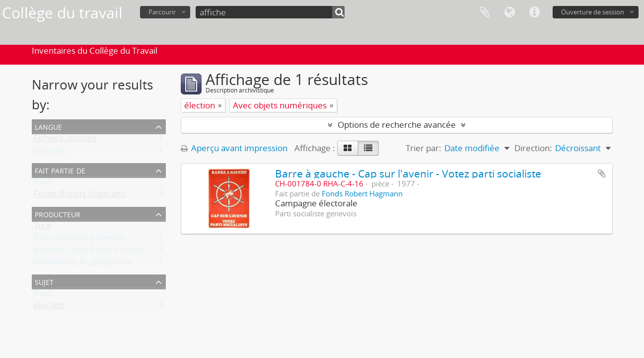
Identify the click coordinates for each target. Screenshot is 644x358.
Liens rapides (534, 12)
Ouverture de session (593, 12)
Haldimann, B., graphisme (83, 263)
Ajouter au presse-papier (602, 174)
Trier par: (424, 148)
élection (49, 307)
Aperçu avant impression (234, 148)
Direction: (533, 148)
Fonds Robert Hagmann (80, 196)
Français (50, 152)
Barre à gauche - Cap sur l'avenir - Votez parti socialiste (408, 173)
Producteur (58, 214)
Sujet (44, 281)
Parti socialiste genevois (80, 239)
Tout (42, 184)
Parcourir (162, 12)
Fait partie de (60, 170)
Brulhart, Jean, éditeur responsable (101, 251)
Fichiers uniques (65, 140)
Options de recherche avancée (397, 125)
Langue (509, 12)
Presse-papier (485, 12)
